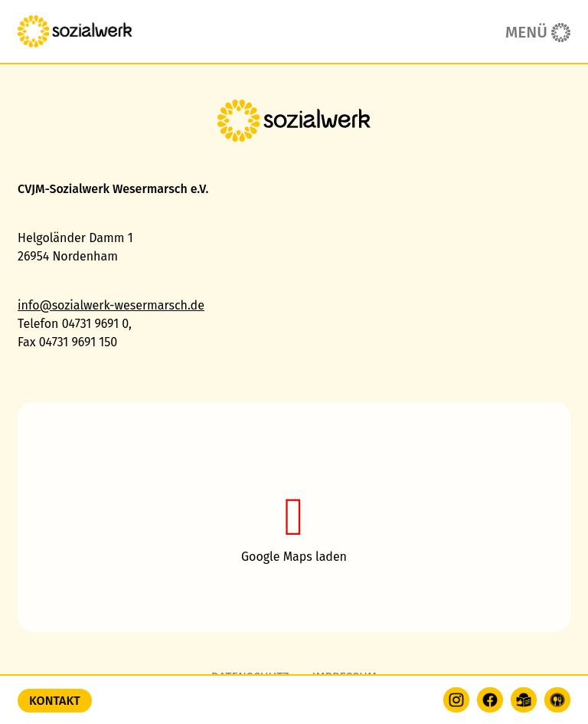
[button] (294, 517)
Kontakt (55, 701)
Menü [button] (526, 33)
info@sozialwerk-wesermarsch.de (111, 305)
